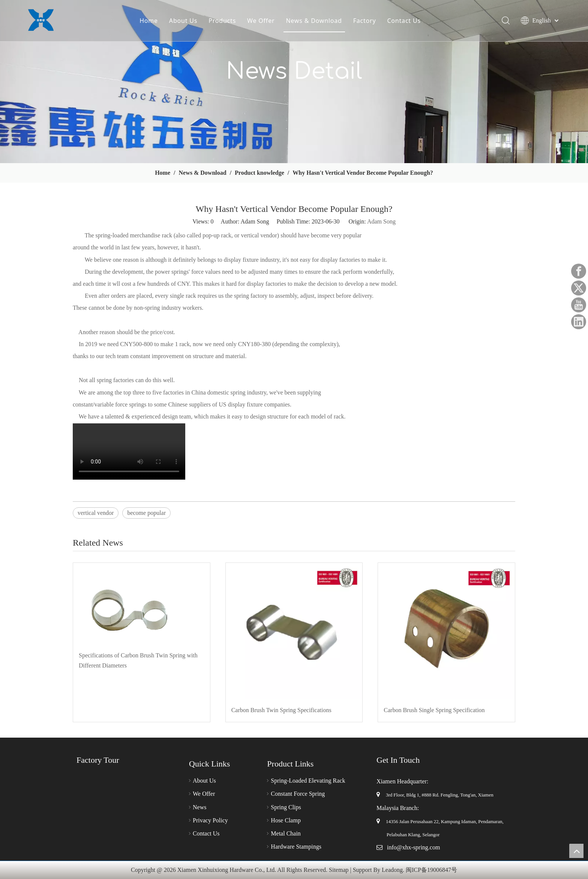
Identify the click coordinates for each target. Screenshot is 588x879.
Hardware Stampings (296, 847)
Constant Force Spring (298, 794)
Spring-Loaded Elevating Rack (308, 781)
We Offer (260, 21)
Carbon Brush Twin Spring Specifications (281, 710)
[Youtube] (579, 305)
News (199, 807)
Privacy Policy (210, 820)
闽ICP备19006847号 (431, 870)
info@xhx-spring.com (413, 847)
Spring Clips (286, 807)
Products (222, 21)
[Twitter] (579, 288)
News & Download (314, 21)
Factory (364, 21)
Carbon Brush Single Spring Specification (434, 710)
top (576, 851)
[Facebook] (579, 271)
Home (148, 21)
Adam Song (381, 221)
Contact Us (404, 21)
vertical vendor (96, 513)
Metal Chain (286, 833)
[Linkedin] (579, 322)
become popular (146, 513)
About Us (183, 21)
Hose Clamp (286, 820)
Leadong (392, 870)
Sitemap (339, 870)
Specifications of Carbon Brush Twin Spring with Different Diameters (138, 660)
